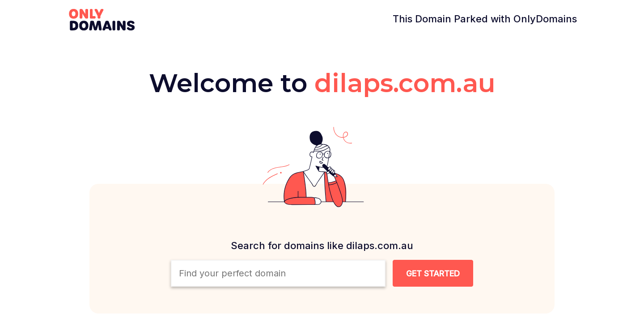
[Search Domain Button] (433, 273)
